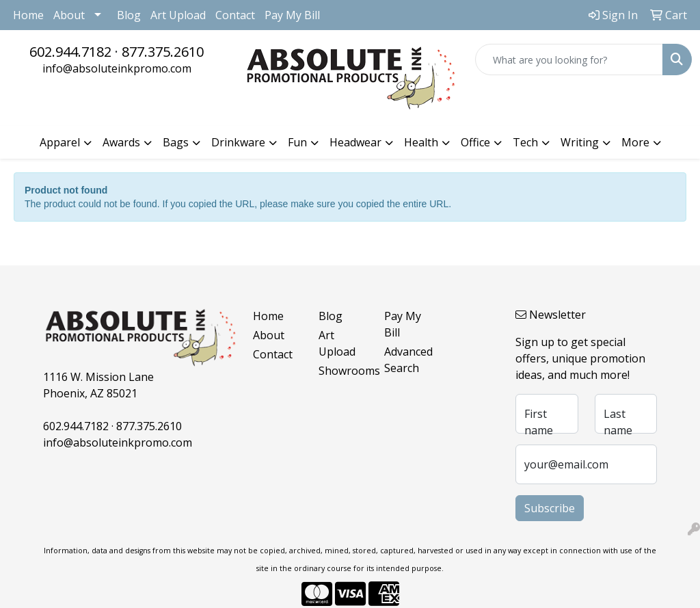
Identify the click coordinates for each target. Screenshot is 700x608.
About (69, 15)
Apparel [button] (60, 142)
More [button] (635, 142)
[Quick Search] (569, 60)
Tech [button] (525, 142)
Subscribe (550, 508)
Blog (129, 15)
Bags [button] (176, 142)
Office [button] (475, 142)
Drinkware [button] (238, 142)
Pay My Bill (292, 15)
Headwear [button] (355, 142)
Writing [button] (580, 142)
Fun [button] (297, 142)
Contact (235, 15)
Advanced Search (408, 360)
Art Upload (178, 15)
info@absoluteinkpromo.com (117, 68)
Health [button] (421, 142)
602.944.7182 (70, 52)
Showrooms (343, 371)
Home (28, 15)
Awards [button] (121, 142)
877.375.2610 (163, 52)
